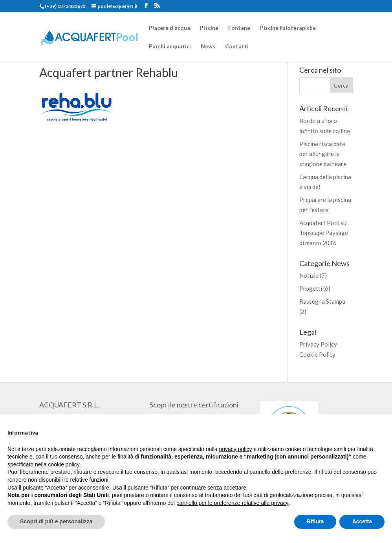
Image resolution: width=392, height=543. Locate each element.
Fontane (239, 28)
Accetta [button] (362, 521)
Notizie (309, 275)
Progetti (311, 288)
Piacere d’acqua (169, 28)
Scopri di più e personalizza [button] (56, 521)
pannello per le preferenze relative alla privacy (233, 503)
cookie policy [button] (64, 464)
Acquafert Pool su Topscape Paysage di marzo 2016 (324, 233)
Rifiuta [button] (315, 521)
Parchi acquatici (170, 47)
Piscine (209, 28)
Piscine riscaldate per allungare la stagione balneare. (323, 154)
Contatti (237, 47)
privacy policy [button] (236, 449)
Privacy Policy (318, 344)
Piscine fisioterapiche (288, 28)
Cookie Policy (317, 354)
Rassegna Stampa (322, 301)
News (208, 47)
